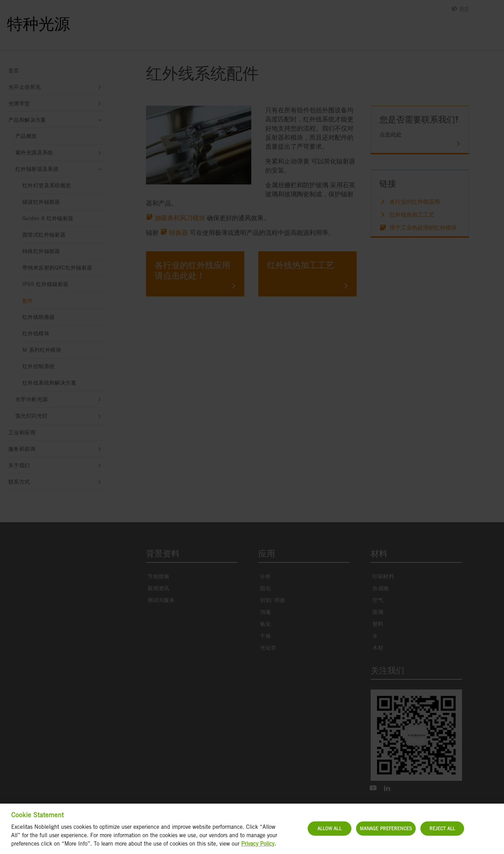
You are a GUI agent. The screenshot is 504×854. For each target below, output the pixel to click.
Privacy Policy (258, 848)
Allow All (330, 832)
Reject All (442, 832)
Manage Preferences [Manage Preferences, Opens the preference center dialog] (386, 832)
